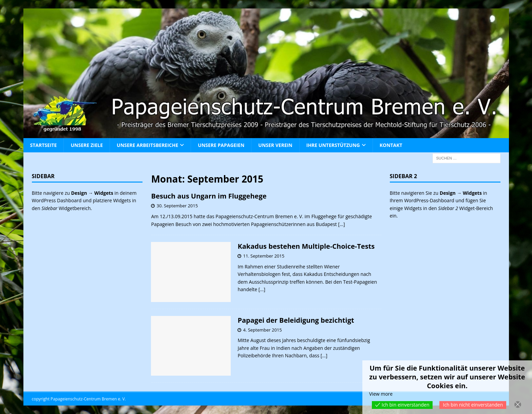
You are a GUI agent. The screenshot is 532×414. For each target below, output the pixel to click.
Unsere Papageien (221, 145)
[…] (341, 224)
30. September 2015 (177, 206)
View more (381, 394)
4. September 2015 (262, 330)
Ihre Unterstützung (333, 145)
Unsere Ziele (87, 145)
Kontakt (391, 145)
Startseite (44, 145)
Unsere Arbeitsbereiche (147, 145)
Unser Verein (275, 145)
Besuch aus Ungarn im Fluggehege (209, 196)
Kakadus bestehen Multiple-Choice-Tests (306, 246)
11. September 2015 (264, 256)
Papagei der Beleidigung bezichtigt (296, 320)
